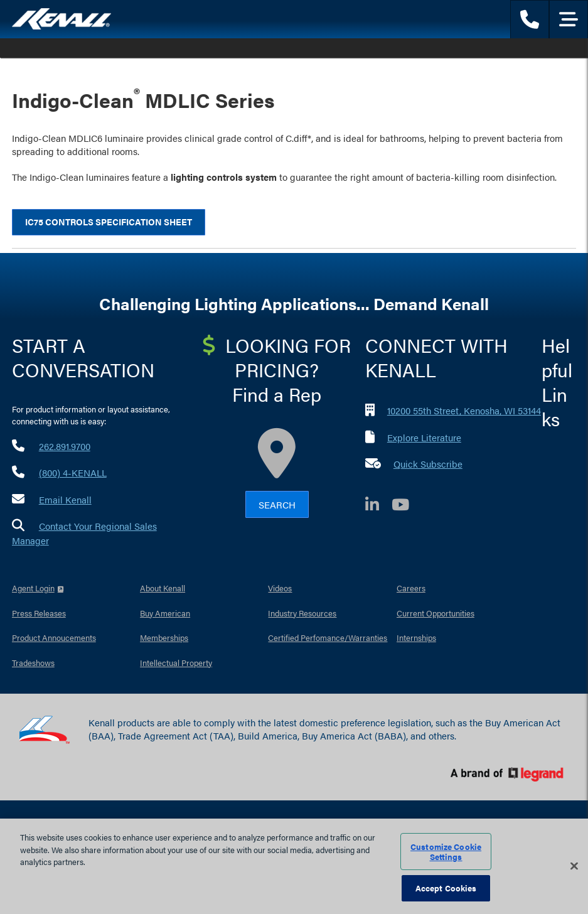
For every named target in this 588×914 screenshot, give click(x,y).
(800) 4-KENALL (73, 472)
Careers (411, 588)
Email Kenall (65, 499)
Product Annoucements (54, 637)
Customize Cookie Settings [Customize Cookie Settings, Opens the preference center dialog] (446, 852)
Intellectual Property (176, 663)
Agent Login (33, 588)
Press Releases (39, 613)
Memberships (164, 637)
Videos (280, 588)
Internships (416, 637)
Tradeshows (33, 663)
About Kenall (163, 588)
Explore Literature (424, 437)
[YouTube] (407, 506)
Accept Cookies (446, 888)
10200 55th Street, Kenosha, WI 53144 (464, 410)
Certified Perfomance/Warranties (328, 637)
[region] (294, 866)
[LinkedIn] (378, 506)
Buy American (165, 613)
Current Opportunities (436, 613)
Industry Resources (302, 613)
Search (277, 504)
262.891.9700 (65, 446)
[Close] (574, 866)
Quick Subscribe (428, 464)
